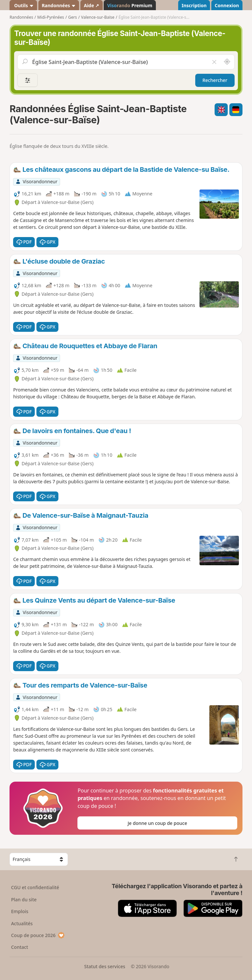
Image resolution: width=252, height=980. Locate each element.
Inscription (194, 5)
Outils (23, 5)
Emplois (20, 911)
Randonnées (59, 5)
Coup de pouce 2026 (38, 935)
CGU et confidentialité (35, 887)
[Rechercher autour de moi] (227, 62)
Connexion (227, 5)
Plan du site (24, 900)
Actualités (22, 923)
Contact (20, 947)
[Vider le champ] (214, 62)
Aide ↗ (91, 5)
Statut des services (105, 966)
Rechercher (215, 80)
